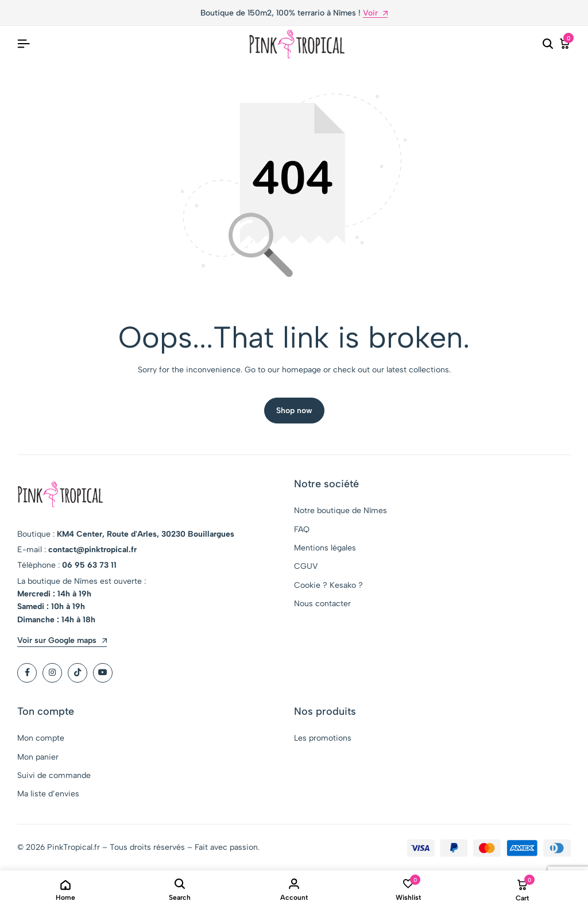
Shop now (294, 411)
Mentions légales (325, 548)
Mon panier (38, 758)
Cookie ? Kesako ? (328, 586)
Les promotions (323, 739)
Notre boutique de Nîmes (341, 511)
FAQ (302, 530)
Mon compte (41, 739)
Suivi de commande (54, 776)
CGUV (306, 567)
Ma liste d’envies (48, 795)
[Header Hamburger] (24, 44)
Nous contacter (322, 604)
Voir (375, 14)
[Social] (27, 673)
